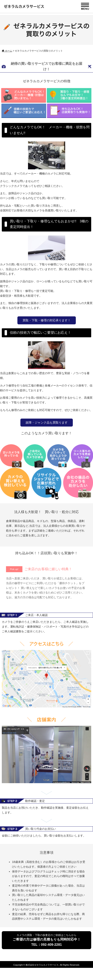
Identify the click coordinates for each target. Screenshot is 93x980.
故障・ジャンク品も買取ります (47, 422)
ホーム (7, 51)
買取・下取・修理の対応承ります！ (47, 320)
